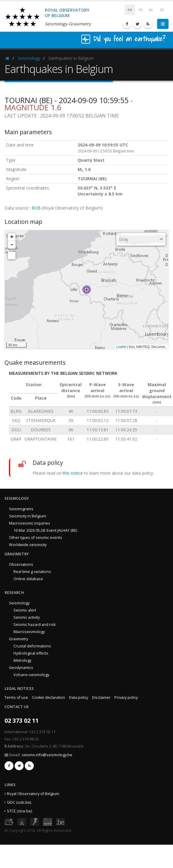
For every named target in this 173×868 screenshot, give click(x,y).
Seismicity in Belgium (27, 516)
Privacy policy (126, 697)
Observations (21, 564)
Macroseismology (29, 632)
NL (151, 10)
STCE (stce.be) (19, 811)
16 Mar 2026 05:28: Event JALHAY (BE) (45, 530)
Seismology (29, 58)
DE (162, 10)
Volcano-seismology (31, 675)
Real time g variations (32, 572)
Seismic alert (25, 610)
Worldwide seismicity (28, 545)
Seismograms (21, 509)
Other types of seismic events (36, 538)
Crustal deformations (32, 646)
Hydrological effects (31, 653)
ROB (36, 208)
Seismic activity (27, 617)
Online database (28, 579)
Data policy (79, 697)
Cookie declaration (49, 697)
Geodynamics (21, 668)
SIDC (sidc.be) (19, 802)
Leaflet (121, 347)
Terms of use (16, 697)
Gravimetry (19, 639)
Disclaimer (101, 697)
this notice (73, 473)
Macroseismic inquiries (30, 523)
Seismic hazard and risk (35, 625)
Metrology (22, 660)
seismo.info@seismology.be (47, 755)
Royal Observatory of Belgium (33, 794)
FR (141, 10)
